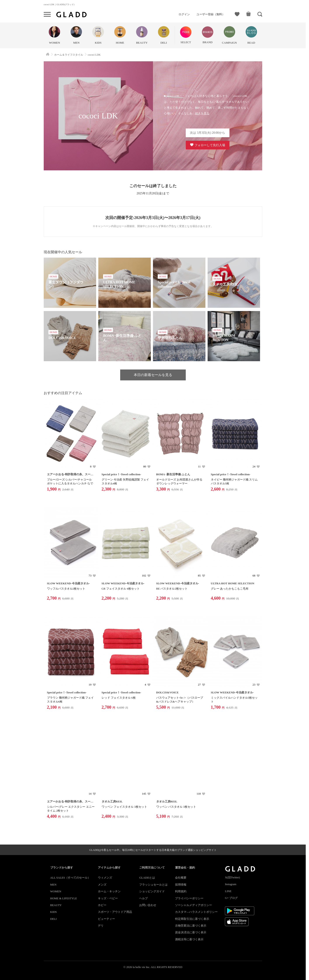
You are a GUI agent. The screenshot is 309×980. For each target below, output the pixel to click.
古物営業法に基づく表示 (191, 926)
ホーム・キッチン (109, 891)
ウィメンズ (105, 878)
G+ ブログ (231, 898)
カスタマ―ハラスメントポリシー (196, 912)
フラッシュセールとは (153, 885)
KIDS (54, 912)
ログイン (184, 14)
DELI (54, 919)
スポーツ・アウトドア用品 (115, 912)
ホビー (102, 905)
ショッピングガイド (152, 891)
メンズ (102, 885)
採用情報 (181, 885)
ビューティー (106, 919)
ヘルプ (143, 898)
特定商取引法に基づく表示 (192, 919)
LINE (228, 891)
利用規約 (181, 891)
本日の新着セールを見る (153, 375)
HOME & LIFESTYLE (64, 898)
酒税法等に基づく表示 (189, 939)
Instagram (231, 884)
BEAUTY (56, 905)
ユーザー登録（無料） (211, 14)
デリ (101, 926)
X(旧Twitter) (232, 877)
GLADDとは (147, 878)
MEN (53, 885)
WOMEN (56, 891)
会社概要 (181, 878)
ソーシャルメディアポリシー (194, 905)
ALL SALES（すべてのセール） (70, 878)
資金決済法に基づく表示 (191, 932)
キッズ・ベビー (108, 898)
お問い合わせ (148, 905)
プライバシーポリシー (189, 898)
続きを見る (202, 113)
